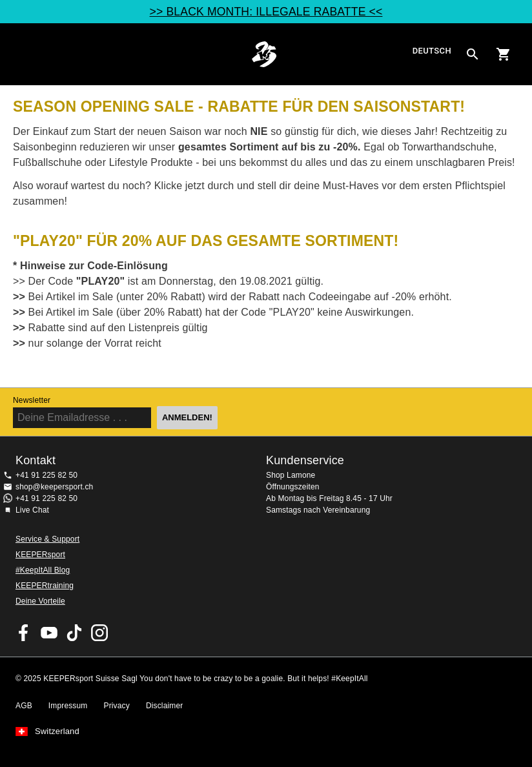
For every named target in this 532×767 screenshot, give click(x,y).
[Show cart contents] (504, 54)
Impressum (68, 706)
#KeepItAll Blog (43, 570)
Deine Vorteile (40, 601)
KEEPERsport (40, 555)
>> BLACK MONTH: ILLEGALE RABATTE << (266, 12)
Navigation (21, 54)
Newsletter (32, 400)
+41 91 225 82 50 (46, 475)
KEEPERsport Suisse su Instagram (99, 633)
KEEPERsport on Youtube (49, 633)
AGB (24, 706)
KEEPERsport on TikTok (74, 633)
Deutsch (432, 51)
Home (264, 54)
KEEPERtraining (45, 586)
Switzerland (57, 731)
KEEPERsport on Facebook (24, 633)
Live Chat (32, 510)
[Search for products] (473, 54)
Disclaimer (165, 706)
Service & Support (47, 539)
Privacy (117, 706)
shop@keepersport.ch (54, 487)
